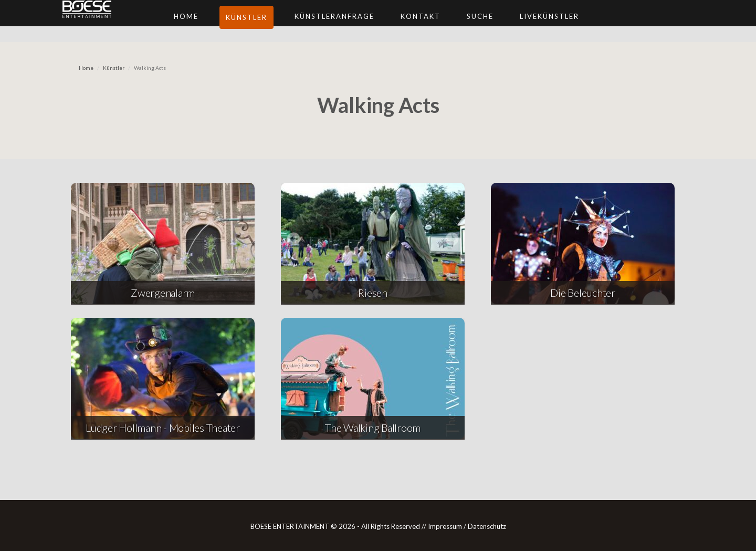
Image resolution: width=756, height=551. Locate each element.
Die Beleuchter (583, 293)
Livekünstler (596, 26)
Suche (526, 26)
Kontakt (467, 26)
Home (232, 26)
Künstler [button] (293, 27)
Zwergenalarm (163, 293)
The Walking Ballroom (373, 428)
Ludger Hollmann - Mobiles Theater (163, 428)
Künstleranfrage (381, 26)
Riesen (373, 293)
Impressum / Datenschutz (467, 526)
